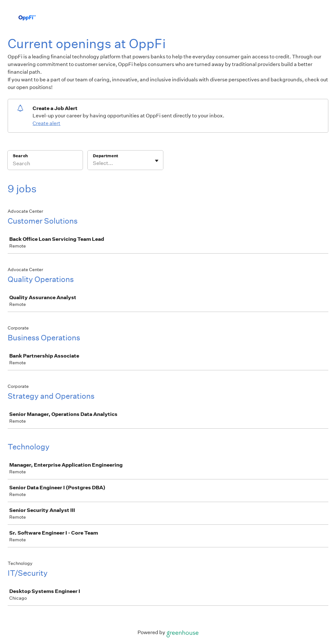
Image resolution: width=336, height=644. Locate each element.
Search (20, 156)
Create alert (46, 123)
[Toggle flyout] (157, 161)
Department (105, 156)
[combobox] (93, 163)
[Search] (45, 164)
